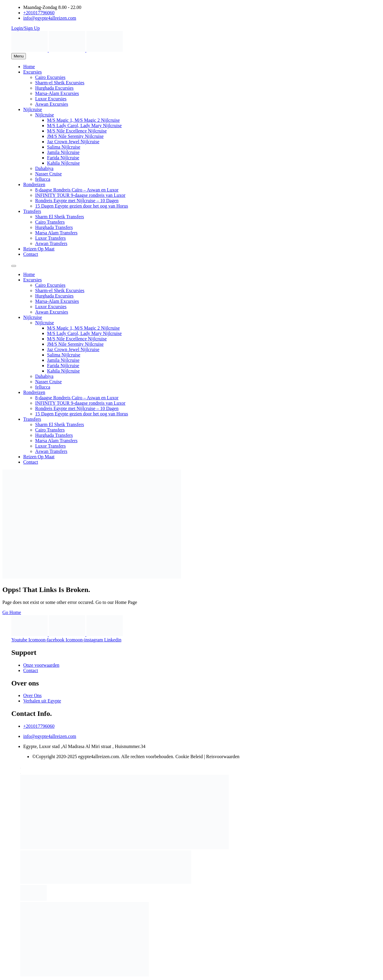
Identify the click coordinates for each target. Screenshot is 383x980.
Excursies (32, 72)
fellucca (43, 179)
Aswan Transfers (51, 243)
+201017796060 (39, 726)
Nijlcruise (33, 109)
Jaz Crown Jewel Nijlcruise (73, 142)
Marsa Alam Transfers (56, 233)
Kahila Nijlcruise (63, 163)
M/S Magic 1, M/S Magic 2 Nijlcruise (83, 120)
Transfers (32, 211)
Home (29, 67)
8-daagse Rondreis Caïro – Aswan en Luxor (77, 190)
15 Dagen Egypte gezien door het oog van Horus (82, 206)
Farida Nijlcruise (63, 158)
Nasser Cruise (48, 174)
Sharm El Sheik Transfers (60, 217)
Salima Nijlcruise (64, 147)
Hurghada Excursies (54, 88)
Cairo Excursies (50, 77)
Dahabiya (44, 168)
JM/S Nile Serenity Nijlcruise (75, 136)
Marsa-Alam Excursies (57, 93)
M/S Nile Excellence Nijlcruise (77, 131)
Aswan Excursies (52, 104)
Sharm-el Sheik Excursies (60, 83)
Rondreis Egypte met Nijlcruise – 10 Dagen (77, 201)
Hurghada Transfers (54, 227)
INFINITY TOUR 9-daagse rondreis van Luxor (80, 195)
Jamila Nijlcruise (63, 152)
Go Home (12, 612)
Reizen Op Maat (39, 249)
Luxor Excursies (51, 99)
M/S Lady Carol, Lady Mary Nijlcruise (84, 126)
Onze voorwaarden (41, 665)
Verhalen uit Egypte (42, 701)
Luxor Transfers (50, 238)
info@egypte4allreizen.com (50, 736)
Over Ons (32, 695)
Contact (31, 254)
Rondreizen (34, 184)
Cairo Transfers (50, 222)
